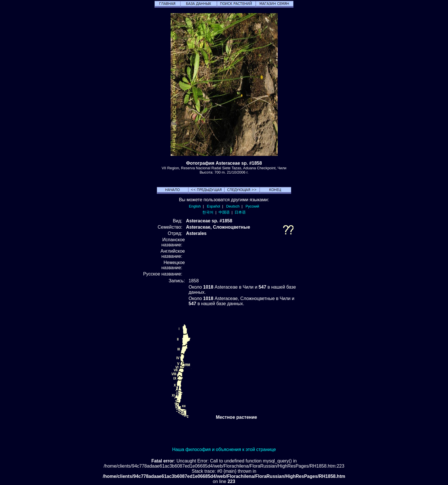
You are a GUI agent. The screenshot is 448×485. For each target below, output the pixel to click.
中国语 (224, 212)
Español (213, 206)
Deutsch (233, 206)
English (195, 206)
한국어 (208, 212)
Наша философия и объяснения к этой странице (224, 449)
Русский (252, 206)
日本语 (240, 212)
